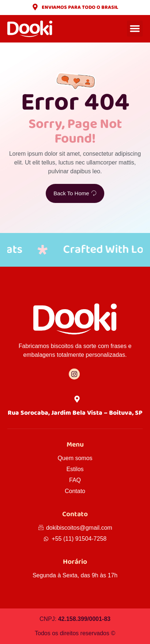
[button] (135, 29)
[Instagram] (74, 374)
